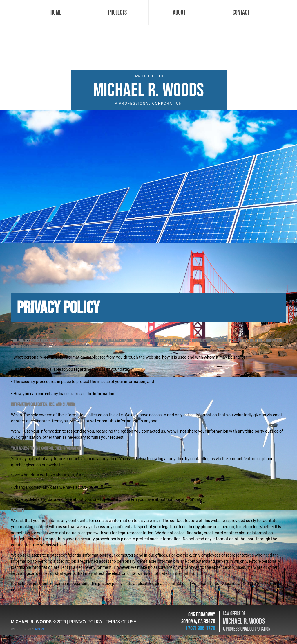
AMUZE (40, 629)
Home (56, 12)
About (179, 12)
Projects (117, 12)
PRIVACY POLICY (86, 622)
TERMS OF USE (121, 622)
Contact (241, 12)
